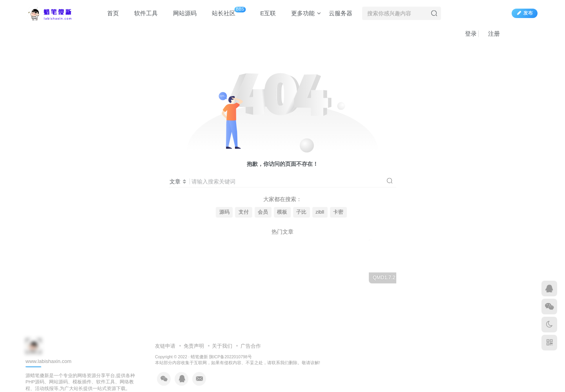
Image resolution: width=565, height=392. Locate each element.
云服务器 (341, 13)
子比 (301, 212)
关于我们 (222, 346)
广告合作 (251, 346)
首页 (109, 13)
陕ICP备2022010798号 (231, 357)
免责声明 (194, 346)
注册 (490, 34)
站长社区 (225, 12)
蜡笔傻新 (199, 357)
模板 (282, 212)
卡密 (338, 212)
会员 (263, 212)
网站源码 (181, 13)
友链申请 (165, 346)
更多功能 (302, 13)
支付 (244, 212)
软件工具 (142, 13)
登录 (467, 34)
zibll (320, 212)
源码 (224, 212)
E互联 (264, 13)
